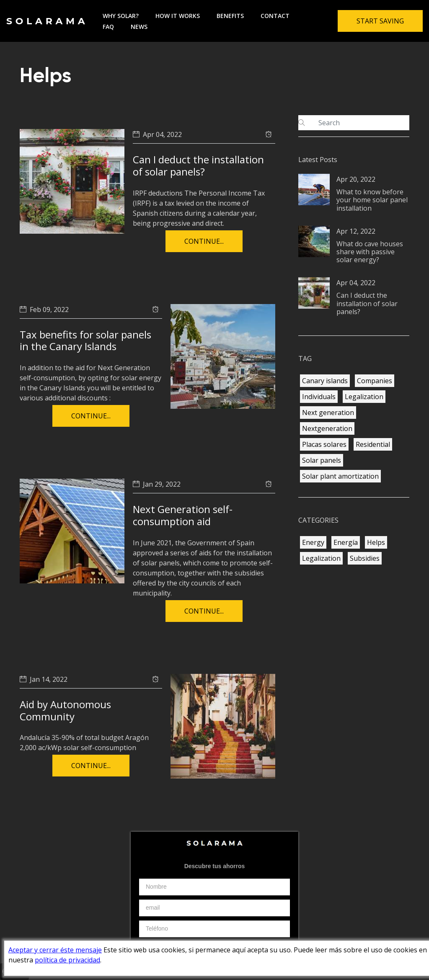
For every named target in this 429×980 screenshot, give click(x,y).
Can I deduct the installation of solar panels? (198, 165)
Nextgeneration (327, 428)
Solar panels (322, 460)
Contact (275, 16)
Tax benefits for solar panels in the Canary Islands (85, 340)
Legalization (364, 397)
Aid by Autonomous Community (65, 710)
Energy (313, 542)
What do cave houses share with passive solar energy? (370, 252)
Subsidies (365, 558)
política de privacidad (67, 960)
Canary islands (325, 381)
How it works (178, 16)
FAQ (108, 27)
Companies (375, 381)
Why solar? (121, 16)
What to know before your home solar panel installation (372, 200)
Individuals (319, 397)
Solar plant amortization (340, 476)
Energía (346, 542)
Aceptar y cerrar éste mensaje (55, 950)
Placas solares (324, 444)
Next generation (328, 413)
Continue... (204, 241)
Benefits (230, 16)
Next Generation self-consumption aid (183, 515)
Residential (373, 444)
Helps (376, 542)
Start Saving (380, 21)
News (139, 27)
